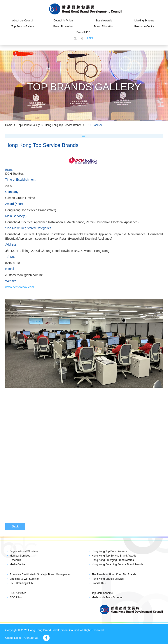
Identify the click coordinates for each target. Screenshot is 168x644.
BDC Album (16, 597)
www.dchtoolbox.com (20, 287)
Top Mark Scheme (102, 593)
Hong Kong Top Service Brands (63, 125)
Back (15, 526)
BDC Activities (18, 593)
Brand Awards (104, 21)
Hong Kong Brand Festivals (108, 579)
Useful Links (13, 638)
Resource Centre (144, 26)
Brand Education (104, 26)
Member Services (20, 556)
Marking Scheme (144, 21)
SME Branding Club (21, 583)
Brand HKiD (83, 32)
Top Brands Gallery (23, 26)
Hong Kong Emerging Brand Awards (113, 560)
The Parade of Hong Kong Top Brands (114, 574)
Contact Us (31, 638)
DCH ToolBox (94, 125)
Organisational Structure (24, 551)
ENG (90, 38)
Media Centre (17, 564)
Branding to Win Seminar (24, 579)
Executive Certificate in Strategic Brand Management (40, 574)
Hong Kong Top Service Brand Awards (114, 556)
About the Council (23, 21)
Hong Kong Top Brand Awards (109, 551)
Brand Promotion (63, 26)
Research (15, 560)
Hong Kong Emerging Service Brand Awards (117, 564)
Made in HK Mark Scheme (107, 597)
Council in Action (63, 21)
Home (9, 125)
